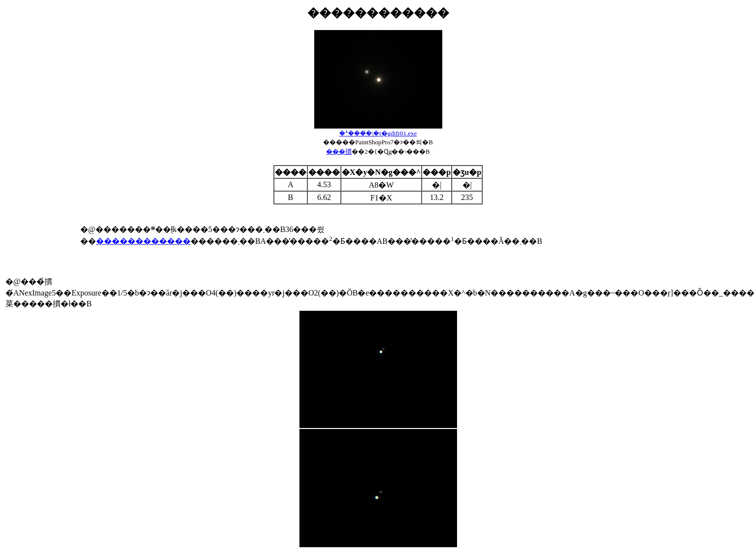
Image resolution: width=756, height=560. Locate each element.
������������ (143, 241)
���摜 (339, 151)
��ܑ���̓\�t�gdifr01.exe (378, 133)
